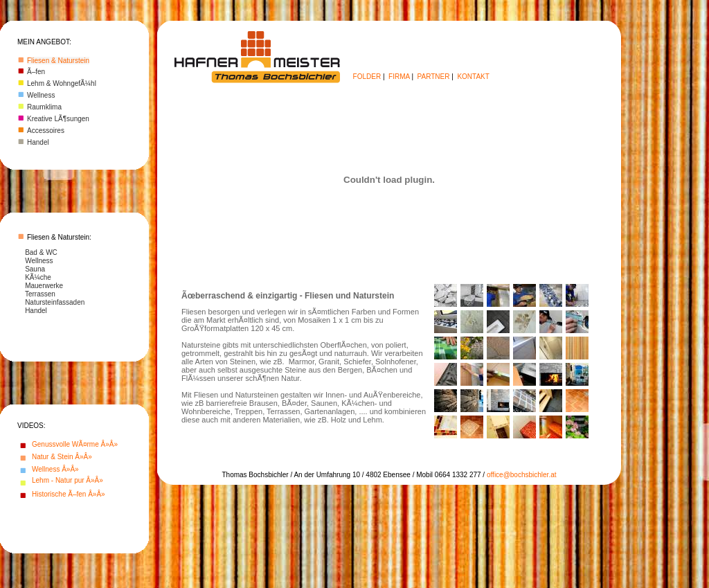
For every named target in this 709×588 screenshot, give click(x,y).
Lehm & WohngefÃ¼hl (62, 83)
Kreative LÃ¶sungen (58, 119)
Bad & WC (41, 252)
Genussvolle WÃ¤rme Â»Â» (75, 444)
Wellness (41, 95)
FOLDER (367, 77)
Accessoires (46, 131)
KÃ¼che (38, 277)
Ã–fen (36, 72)
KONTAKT (473, 77)
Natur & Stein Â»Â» (62, 457)
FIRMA (399, 77)
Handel (38, 142)
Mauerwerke (44, 286)
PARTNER (434, 77)
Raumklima (44, 107)
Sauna (35, 269)
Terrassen (40, 294)
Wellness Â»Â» (55, 469)
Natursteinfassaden (55, 302)
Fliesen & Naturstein (58, 61)
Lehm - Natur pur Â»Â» (68, 480)
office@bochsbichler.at (522, 475)
